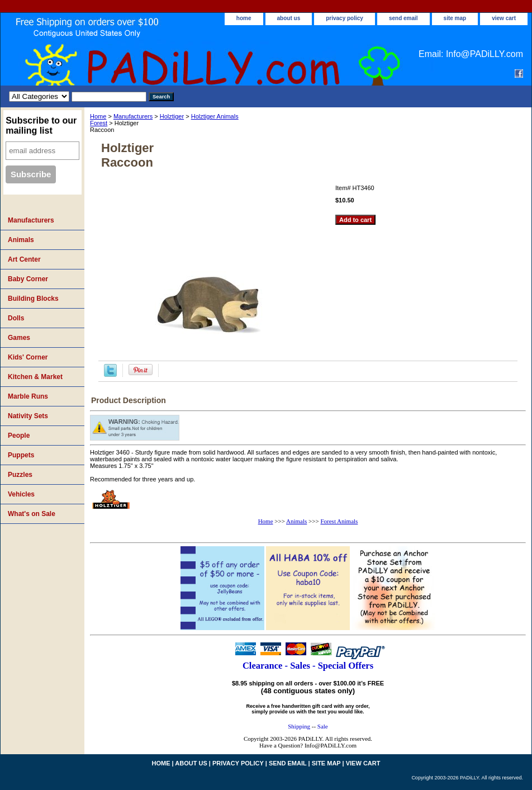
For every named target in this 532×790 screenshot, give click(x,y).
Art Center (24, 259)
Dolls (16, 318)
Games (19, 338)
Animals (296, 521)
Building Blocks (33, 299)
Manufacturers (133, 116)
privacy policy (345, 18)
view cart (504, 18)
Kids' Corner (28, 357)
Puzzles (20, 475)
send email (403, 18)
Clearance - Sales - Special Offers (308, 666)
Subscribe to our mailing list (41, 126)
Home (98, 116)
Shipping (299, 726)
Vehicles (21, 494)
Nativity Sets (28, 416)
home (244, 18)
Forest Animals (339, 521)
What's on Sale (32, 514)
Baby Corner (28, 279)
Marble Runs (28, 396)
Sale (323, 726)
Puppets (21, 455)
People (19, 436)
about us (289, 18)
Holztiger (172, 116)
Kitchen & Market (35, 377)
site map (455, 18)
